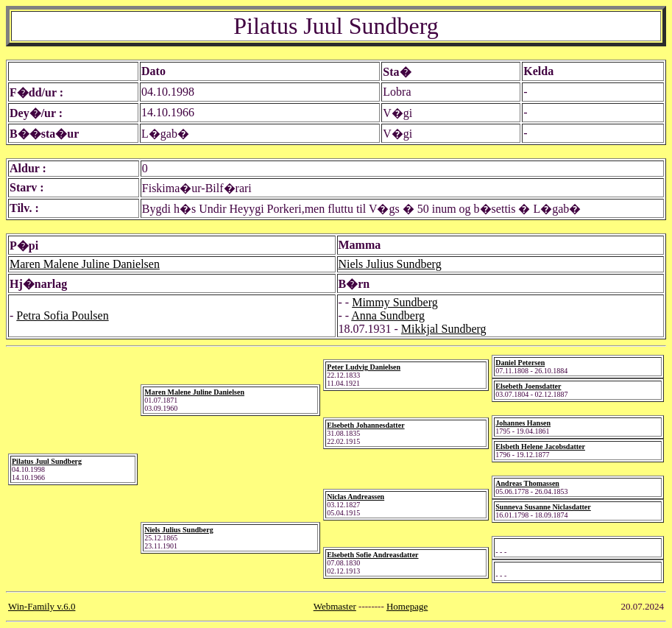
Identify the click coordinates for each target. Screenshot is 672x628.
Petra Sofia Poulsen (62, 315)
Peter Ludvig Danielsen (364, 367)
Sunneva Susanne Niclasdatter (543, 507)
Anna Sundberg (388, 315)
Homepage (407, 606)
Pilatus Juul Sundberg (47, 461)
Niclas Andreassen (356, 497)
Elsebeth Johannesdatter (365, 425)
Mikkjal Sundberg (444, 329)
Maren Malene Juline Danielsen (85, 264)
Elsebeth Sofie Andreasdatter (372, 555)
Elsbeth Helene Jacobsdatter (540, 447)
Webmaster (335, 606)
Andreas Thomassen (527, 483)
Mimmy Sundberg (395, 302)
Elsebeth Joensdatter (528, 386)
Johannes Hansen (523, 423)
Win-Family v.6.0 (42, 606)
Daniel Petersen (520, 363)
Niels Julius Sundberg (390, 264)
